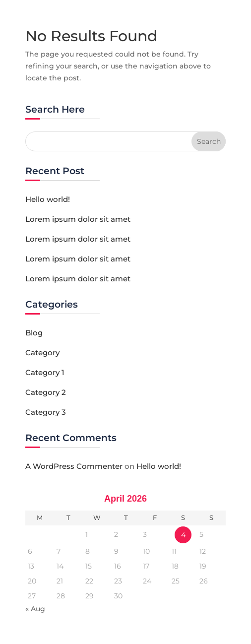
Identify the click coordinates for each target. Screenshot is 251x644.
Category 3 (46, 412)
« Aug (35, 609)
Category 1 (45, 372)
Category (42, 353)
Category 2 (46, 392)
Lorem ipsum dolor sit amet (78, 219)
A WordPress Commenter (74, 466)
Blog (34, 333)
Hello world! (48, 199)
